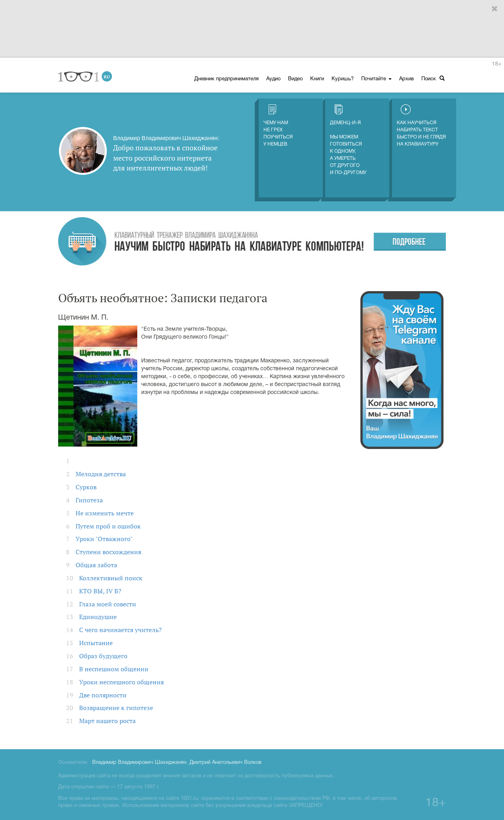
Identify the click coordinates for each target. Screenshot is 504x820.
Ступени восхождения (108, 552)
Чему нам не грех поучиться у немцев (278, 125)
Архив (406, 79)
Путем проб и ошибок (108, 526)
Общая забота (96, 565)
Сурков (86, 487)
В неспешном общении (114, 669)
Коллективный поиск (111, 578)
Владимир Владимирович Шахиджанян (139, 763)
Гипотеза (89, 500)
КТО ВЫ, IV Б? (100, 591)
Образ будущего (103, 656)
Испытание (96, 643)
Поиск (433, 79)
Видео (295, 79)
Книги (317, 79)
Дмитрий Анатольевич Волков (225, 763)
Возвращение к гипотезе (116, 708)
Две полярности (103, 695)
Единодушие (98, 617)
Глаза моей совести (108, 604)
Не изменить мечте (105, 513)
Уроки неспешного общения (121, 682)
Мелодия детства (101, 474)
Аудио (273, 79)
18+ (496, 64)
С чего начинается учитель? (120, 630)
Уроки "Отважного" (104, 539)
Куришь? (343, 79)
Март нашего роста (107, 721)
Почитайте (376, 79)
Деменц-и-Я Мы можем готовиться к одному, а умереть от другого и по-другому (348, 140)
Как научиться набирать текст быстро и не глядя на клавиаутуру (421, 125)
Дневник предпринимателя (226, 79)
